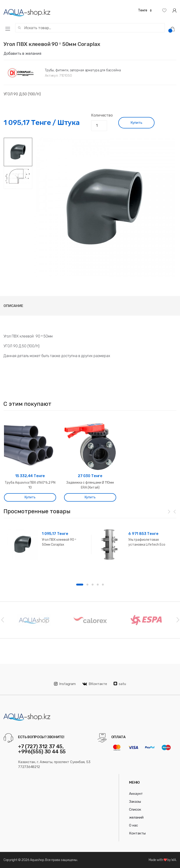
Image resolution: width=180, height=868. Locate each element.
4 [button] (98, 585)
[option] (104, 207)
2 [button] (87, 585)
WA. (174, 860)
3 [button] (93, 585)
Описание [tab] (13, 306)
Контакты (137, 833)
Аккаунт (136, 794)
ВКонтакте (95, 684)
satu (120, 684)
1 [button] (80, 585)
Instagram (65, 684)
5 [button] (103, 585)
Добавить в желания (22, 53)
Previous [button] (2, 620)
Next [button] (178, 620)
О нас (133, 825)
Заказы (135, 802)
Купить (136, 123)
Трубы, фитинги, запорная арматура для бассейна (83, 70)
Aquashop (37, 860)
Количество (102, 115)
